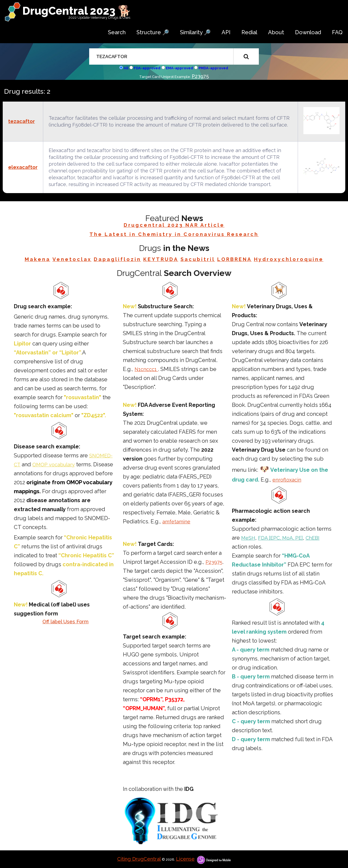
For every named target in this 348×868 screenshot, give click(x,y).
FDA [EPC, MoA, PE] (280, 538)
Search (117, 32)
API (226, 32)
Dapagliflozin (117, 259)
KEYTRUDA (161, 259)
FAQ (337, 32)
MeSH (248, 538)
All (126, 68)
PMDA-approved (213, 68)
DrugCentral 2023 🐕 (77, 11)
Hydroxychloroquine (289, 259)
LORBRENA (234, 259)
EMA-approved (179, 68)
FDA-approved (147, 68)
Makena (38, 259)
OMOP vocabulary (54, 465)
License (185, 859)
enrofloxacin (287, 480)
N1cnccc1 (146, 369)
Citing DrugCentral (139, 859)
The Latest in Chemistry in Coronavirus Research (174, 234)
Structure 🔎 (153, 32)
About (276, 32)
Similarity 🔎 (195, 32)
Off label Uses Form (66, 622)
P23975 (200, 76)
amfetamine (176, 522)
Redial (249, 32)
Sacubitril (198, 259)
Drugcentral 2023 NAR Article (174, 225)
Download (308, 32)
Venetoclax (72, 259)
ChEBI (313, 538)
